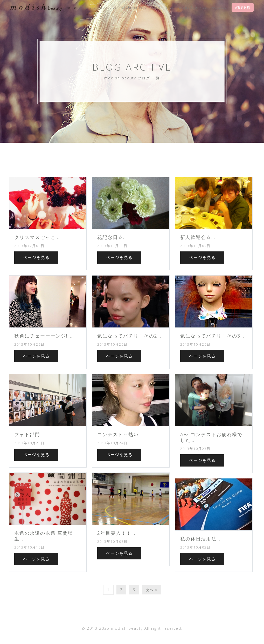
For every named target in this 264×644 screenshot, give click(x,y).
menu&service (193, 7)
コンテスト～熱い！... (123, 434)
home (71, 7)
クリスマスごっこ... (37, 237)
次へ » (151, 590)
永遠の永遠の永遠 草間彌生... (44, 536)
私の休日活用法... (200, 539)
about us (109, 7)
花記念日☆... (112, 237)
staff (157, 7)
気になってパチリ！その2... (129, 336)
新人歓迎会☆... (198, 237)
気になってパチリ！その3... (212, 336)
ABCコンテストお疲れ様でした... (211, 437)
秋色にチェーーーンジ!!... (43, 336)
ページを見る (36, 257)
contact (219, 7)
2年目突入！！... (116, 533)
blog (170, 7)
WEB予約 (243, 7)
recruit (89, 7)
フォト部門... (29, 434)
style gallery (135, 7)
